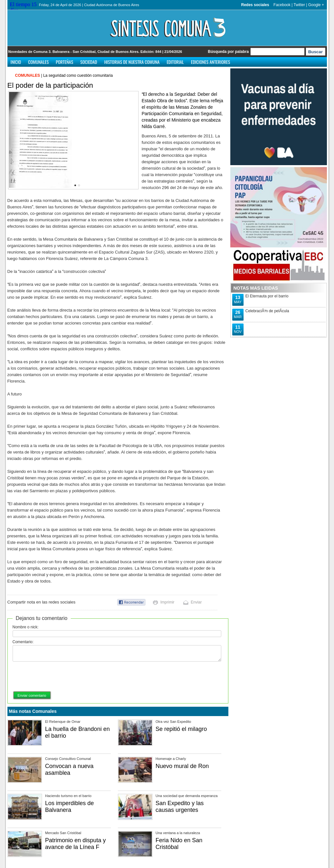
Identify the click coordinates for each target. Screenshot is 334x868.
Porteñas (65, 62)
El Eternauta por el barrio (267, 296)
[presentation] (62, 677)
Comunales (38, 62)
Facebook (282, 5)
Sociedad (89, 62)
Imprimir (167, 602)
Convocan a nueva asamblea (69, 769)
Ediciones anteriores (210, 62)
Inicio (16, 62)
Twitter (299, 5)
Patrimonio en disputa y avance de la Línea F (76, 844)
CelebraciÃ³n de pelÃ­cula (267, 311)
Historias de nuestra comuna (132, 62)
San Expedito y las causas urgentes (180, 807)
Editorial (175, 62)
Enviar (196, 602)
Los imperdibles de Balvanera (70, 807)
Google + (316, 5)
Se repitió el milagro (181, 729)
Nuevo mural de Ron (182, 766)
